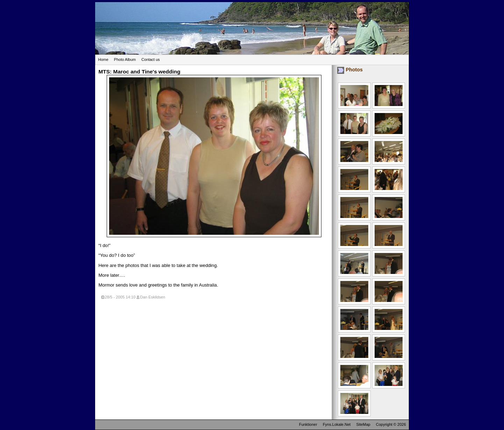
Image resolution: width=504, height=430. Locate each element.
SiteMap (363, 424)
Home (103, 59)
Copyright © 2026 (391, 424)
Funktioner (308, 424)
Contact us (151, 59)
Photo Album (125, 59)
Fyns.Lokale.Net (337, 424)
